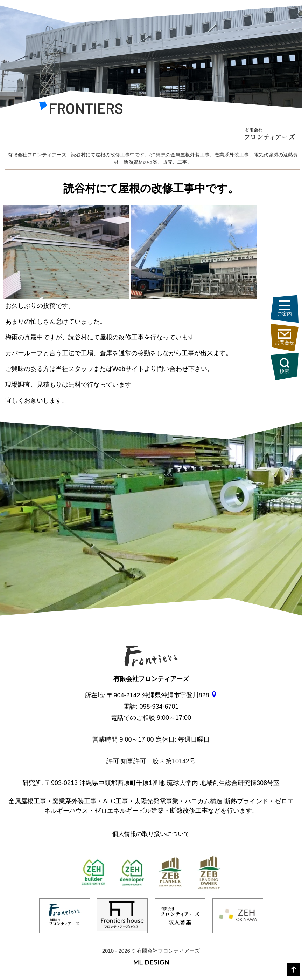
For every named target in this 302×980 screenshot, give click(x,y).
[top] (294, 970)
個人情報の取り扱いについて (151, 834)
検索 (285, 366)
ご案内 (285, 309)
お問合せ (285, 337)
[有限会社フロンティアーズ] (81, 110)
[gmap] (214, 695)
